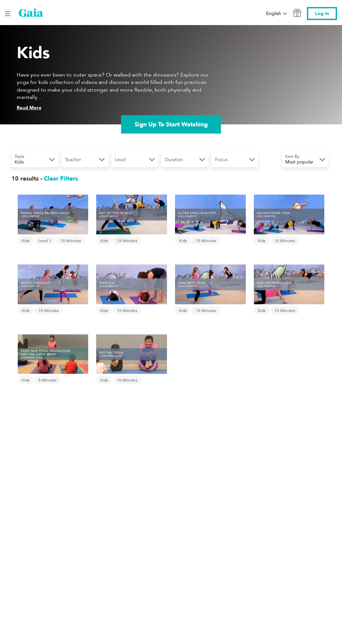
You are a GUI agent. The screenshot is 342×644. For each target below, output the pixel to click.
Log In (322, 14)
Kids (26, 240)
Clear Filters (61, 179)
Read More (29, 108)
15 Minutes (71, 240)
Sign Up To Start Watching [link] (171, 124)
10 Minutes (49, 310)
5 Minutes (47, 380)
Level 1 (45, 240)
